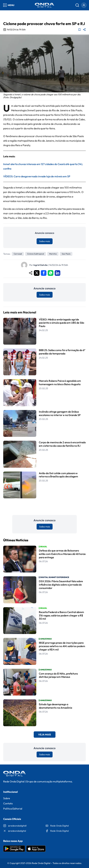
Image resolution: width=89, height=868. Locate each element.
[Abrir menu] (8, 5)
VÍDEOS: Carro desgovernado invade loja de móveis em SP (37, 176)
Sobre (7, 798)
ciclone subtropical (36, 254)
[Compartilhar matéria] (84, 30)
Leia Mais (44, 507)
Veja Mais (45, 735)
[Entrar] (84, 5)
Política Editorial (13, 809)
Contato (8, 803)
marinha (53, 254)
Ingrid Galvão (40, 265)
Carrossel (18, 254)
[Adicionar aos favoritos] (79, 30)
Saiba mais (45, 241)
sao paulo (66, 254)
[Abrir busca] (77, 5)
